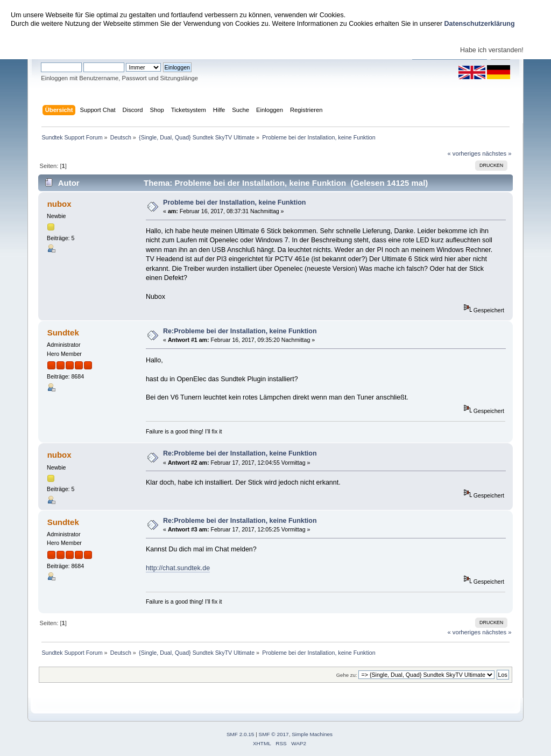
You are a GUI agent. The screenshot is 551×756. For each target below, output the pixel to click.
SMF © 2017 (274, 734)
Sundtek (63, 332)
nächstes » (497, 153)
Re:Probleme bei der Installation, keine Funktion (240, 331)
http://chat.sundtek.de (178, 568)
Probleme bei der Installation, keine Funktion (234, 202)
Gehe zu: (347, 675)
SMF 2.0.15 (241, 734)
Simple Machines (312, 734)
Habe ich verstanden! (492, 50)
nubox (59, 204)
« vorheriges (464, 153)
